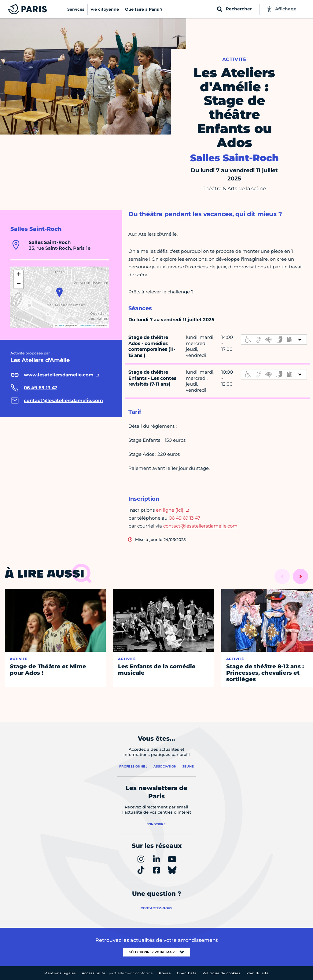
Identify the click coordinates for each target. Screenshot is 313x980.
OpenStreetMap (87, 326)
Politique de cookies (221, 973)
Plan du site (258, 973)
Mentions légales (60, 973)
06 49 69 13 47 (184, 518)
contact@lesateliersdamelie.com (200, 526)
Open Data (187, 973)
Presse (165, 973)
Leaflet (60, 326)
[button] (59, 292)
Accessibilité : (117, 973)
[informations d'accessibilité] (274, 339)
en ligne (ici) (170, 510)
